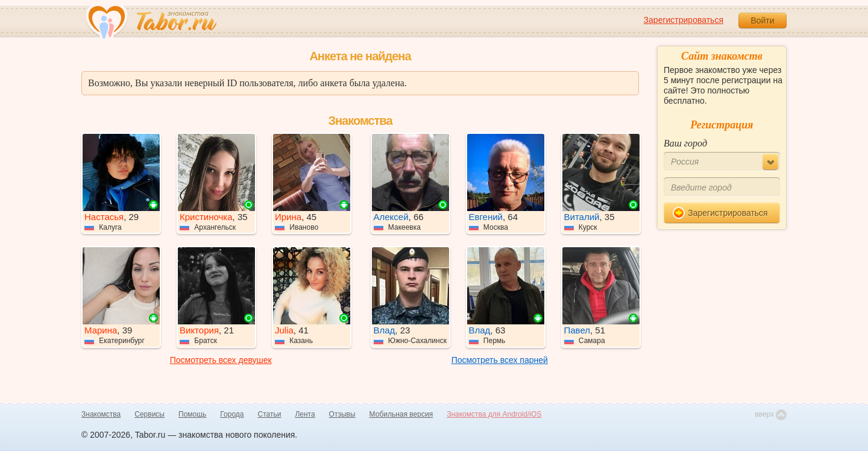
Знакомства (101, 414)
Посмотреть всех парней (500, 360)
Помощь (192, 414)
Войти (762, 20)
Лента (305, 414)
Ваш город (685, 143)
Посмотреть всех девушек (221, 360)
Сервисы (149, 414)
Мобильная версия (401, 414)
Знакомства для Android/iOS (494, 414)
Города (232, 414)
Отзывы (342, 414)
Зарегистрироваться (684, 20)
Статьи (270, 414)
